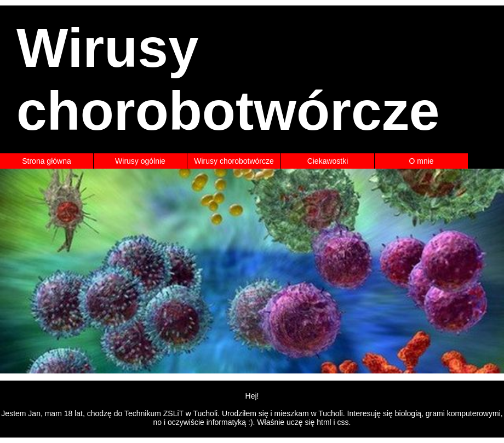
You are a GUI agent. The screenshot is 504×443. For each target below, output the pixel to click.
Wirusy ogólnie (140, 161)
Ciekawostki (328, 161)
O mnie (421, 161)
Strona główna (47, 161)
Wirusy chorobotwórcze (234, 161)
